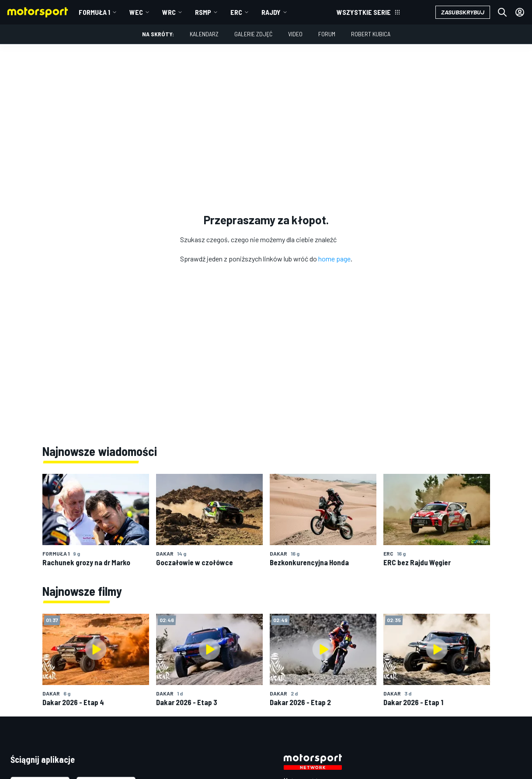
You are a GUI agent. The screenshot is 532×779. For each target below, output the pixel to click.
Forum (327, 34)
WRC (169, 12)
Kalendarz (204, 34)
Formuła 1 (94, 12)
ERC (236, 12)
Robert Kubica (371, 34)
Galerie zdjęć (253, 34)
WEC (136, 12)
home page (334, 259)
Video (295, 34)
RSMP (203, 12)
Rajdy (271, 12)
